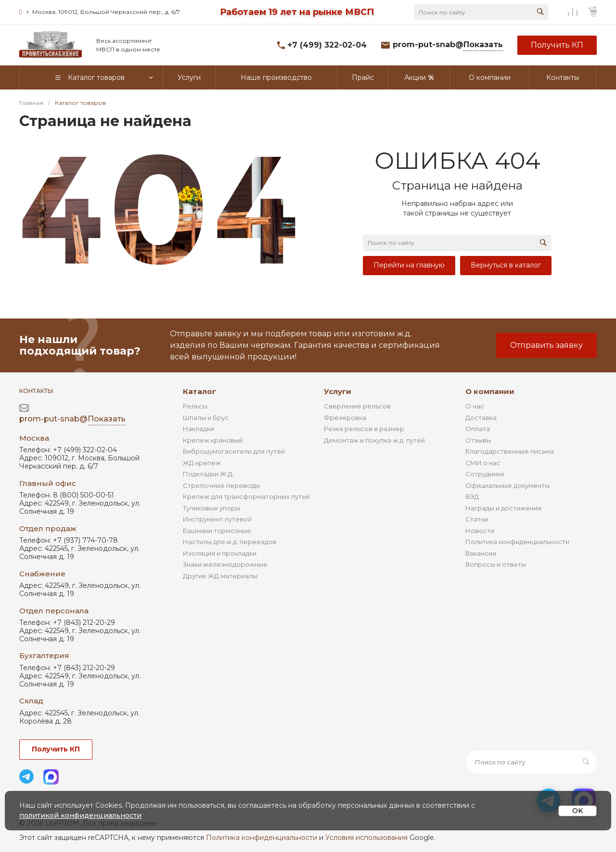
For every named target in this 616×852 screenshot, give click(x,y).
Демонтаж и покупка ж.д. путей (374, 440)
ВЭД (472, 496)
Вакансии (481, 553)
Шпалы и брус (206, 418)
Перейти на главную (409, 265)
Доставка (481, 418)
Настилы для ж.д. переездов (230, 542)
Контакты (36, 391)
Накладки (199, 429)
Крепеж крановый (213, 440)
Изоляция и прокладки (220, 553)
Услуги (338, 391)
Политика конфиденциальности (517, 542)
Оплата (478, 429)
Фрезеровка (345, 418)
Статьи (477, 519)
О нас (475, 406)
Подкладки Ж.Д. (208, 474)
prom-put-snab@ (448, 45)
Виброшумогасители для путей (234, 451)
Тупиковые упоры (212, 508)
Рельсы (195, 406)
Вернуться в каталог (506, 265)
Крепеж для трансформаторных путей (246, 496)
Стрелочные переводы (221, 485)
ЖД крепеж (202, 463)
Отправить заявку (546, 345)
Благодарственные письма (510, 451)
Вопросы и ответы (496, 564)
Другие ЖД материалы (220, 576)
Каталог (199, 391)
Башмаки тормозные (217, 531)
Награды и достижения (503, 508)
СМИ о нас (483, 463)
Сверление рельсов (357, 406)
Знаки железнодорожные (225, 564)
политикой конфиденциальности (80, 815)
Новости (480, 531)
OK (577, 811)
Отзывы (478, 440)
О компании (490, 391)
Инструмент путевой (217, 519)
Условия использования (366, 838)
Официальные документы (507, 485)
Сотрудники (485, 474)
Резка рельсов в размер (364, 429)
